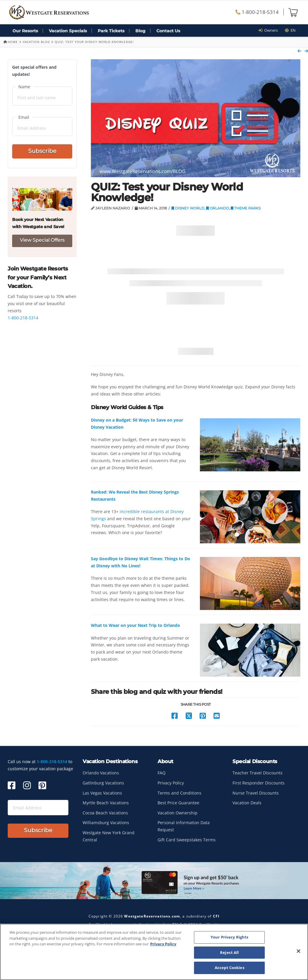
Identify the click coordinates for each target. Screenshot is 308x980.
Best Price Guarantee (178, 803)
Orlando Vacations (101, 773)
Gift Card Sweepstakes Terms (187, 840)
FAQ (162, 773)
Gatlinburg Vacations (103, 783)
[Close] (299, 951)
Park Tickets (111, 31)
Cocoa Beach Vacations (105, 813)
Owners (270, 30)
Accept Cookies (230, 968)
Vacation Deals (247, 803)
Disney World (188, 208)
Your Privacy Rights (229, 937)
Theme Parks (246, 208)
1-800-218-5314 (257, 12)
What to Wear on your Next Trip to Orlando (135, 625)
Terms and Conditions (179, 793)
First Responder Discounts (259, 783)
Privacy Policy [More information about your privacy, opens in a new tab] (163, 944)
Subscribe (42, 151)
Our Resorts (25, 31)
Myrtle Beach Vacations (106, 803)
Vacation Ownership (178, 813)
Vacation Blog (36, 42)
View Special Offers (42, 240)
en (290, 30)
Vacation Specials (68, 31)
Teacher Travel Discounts (258, 773)
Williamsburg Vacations (106, 823)
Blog (140, 31)
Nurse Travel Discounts (256, 793)
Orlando (218, 208)
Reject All (229, 952)
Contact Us (168, 31)
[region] (154, 952)
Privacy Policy (171, 783)
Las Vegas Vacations (102, 793)
